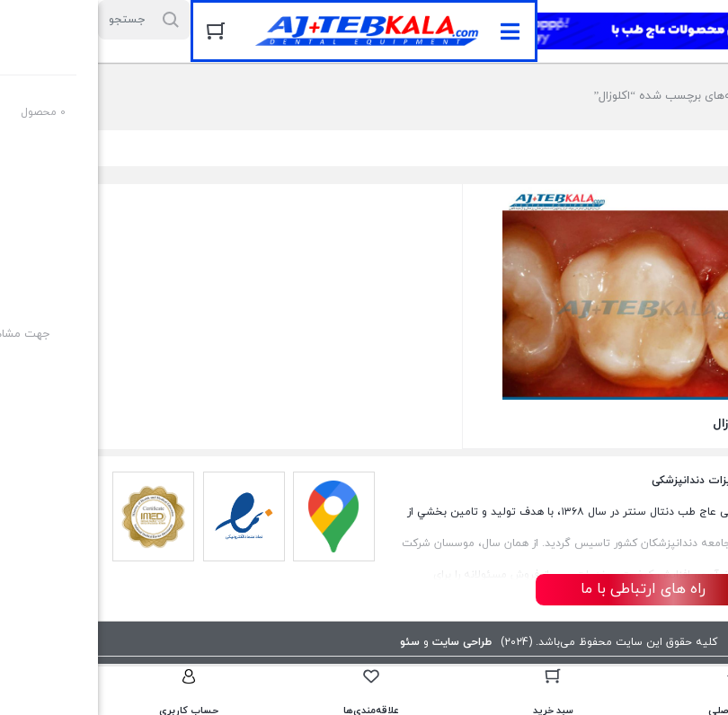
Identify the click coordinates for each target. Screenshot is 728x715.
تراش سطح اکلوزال (664, 424)
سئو (312, 642)
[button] (412, 31)
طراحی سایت (364, 642)
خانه (681, 96)
